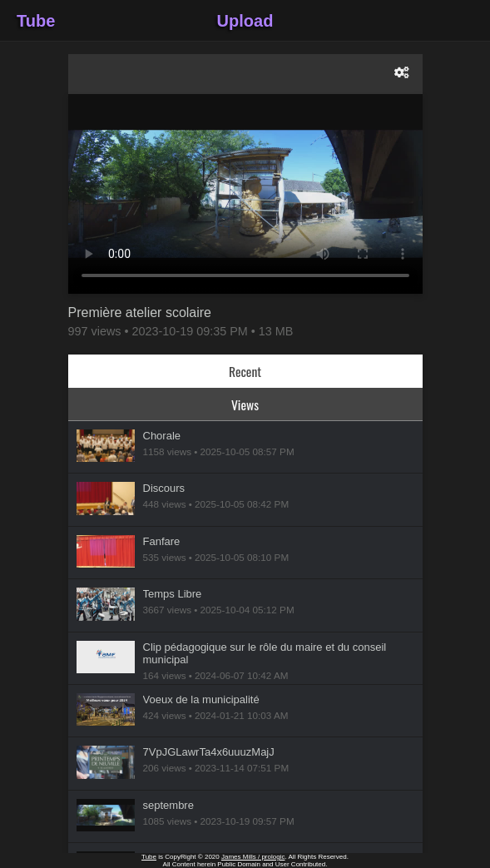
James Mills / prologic (253, 857)
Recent (245, 371)
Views (245, 404)
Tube (36, 21)
